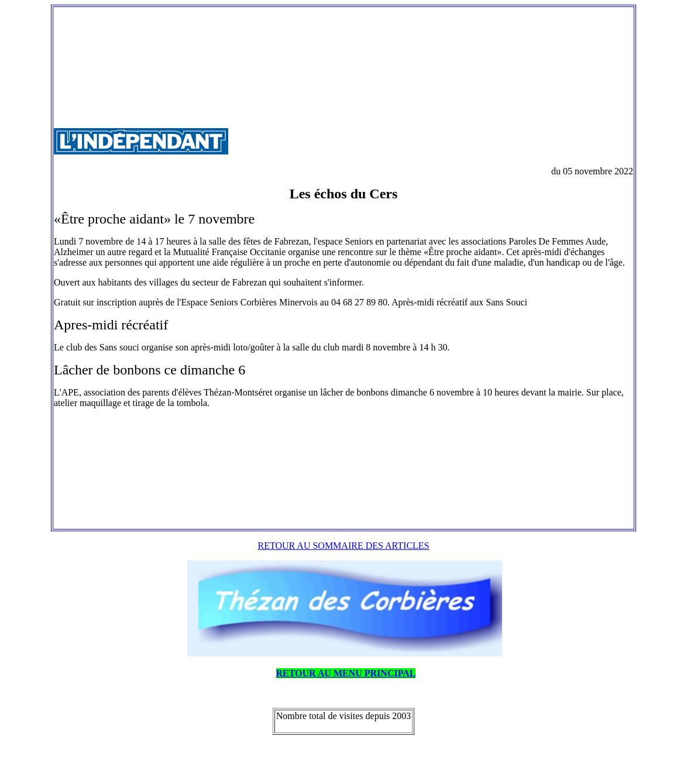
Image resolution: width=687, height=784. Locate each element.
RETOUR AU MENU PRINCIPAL (346, 673)
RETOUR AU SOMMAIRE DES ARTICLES (344, 546)
